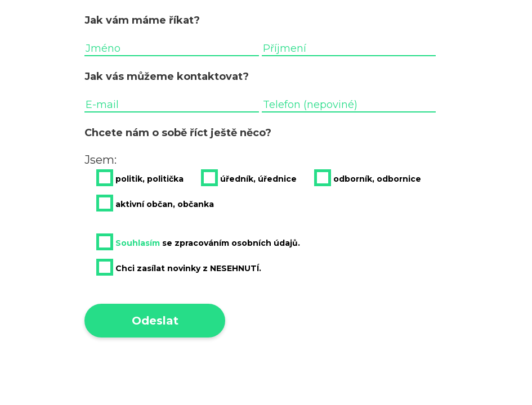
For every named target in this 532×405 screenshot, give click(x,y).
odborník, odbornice (368, 178)
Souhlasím (138, 243)
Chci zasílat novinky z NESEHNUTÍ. (179, 267)
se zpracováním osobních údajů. (198, 242)
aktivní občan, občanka (155, 203)
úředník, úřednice (249, 178)
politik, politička (140, 178)
